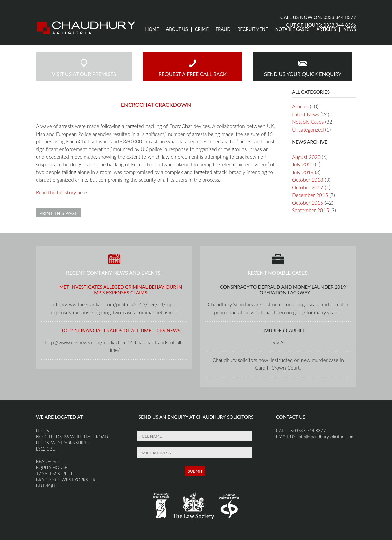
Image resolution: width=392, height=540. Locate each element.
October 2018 (308, 180)
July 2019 (303, 172)
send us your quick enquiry (303, 68)
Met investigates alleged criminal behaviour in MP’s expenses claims (121, 290)
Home (152, 29)
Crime (202, 29)
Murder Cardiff (285, 330)
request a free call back (193, 68)
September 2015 (310, 210)
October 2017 (308, 187)
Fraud (223, 29)
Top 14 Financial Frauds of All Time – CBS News (121, 330)
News (350, 29)
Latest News (306, 114)
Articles (326, 29)
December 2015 (310, 195)
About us (177, 29)
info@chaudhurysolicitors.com (326, 437)
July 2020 (303, 164)
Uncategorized (308, 129)
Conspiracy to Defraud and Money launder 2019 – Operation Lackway (285, 290)
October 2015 (308, 203)
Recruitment (253, 29)
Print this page (58, 213)
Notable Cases (292, 29)
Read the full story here (62, 192)
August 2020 (306, 157)
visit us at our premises (84, 68)
